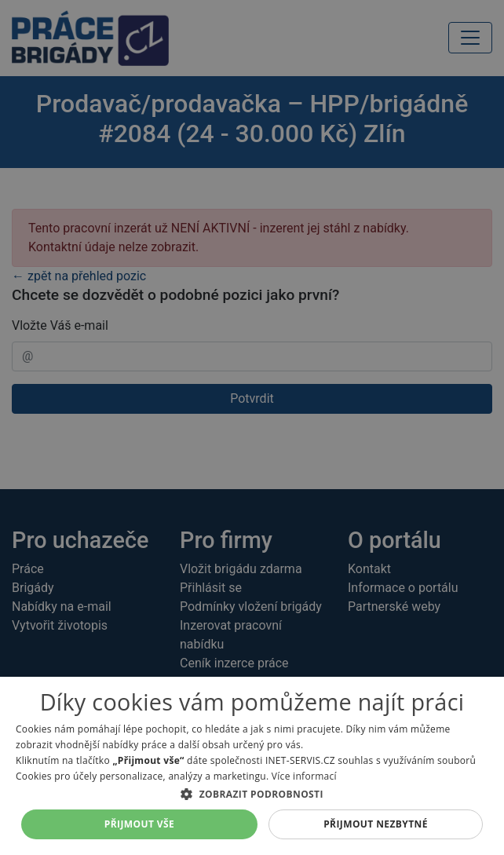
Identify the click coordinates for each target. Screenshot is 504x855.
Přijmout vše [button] (139, 824)
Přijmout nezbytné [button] (376, 824)
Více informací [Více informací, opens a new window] (304, 776)
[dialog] (252, 766)
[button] (252, 794)
